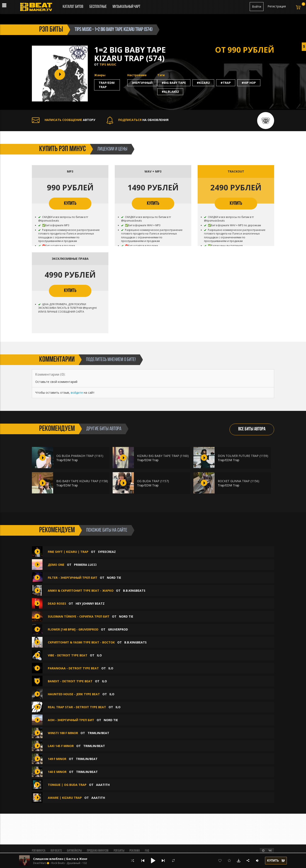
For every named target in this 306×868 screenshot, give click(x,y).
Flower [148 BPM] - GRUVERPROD (73, 629)
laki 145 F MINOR (61, 746)
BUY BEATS (56, 851)
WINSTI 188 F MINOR (63, 733)
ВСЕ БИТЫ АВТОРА (252, 429)
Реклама (135, 851)
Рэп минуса (39, 851)
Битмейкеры (74, 851)
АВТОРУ (64, 120)
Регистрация (277, 6)
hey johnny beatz (90, 603)
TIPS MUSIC (108, 64)
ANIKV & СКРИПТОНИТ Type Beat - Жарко (81, 591)
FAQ (147, 851)
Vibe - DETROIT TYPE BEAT (68, 655)
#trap (226, 83)
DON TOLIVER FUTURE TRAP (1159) (243, 456)
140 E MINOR (57, 772)
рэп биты (51, 30)
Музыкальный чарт (126, 7)
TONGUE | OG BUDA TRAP (67, 785)
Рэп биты (119, 851)
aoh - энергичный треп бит (71, 720)
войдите (77, 393)
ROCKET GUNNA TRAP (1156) (239, 481)
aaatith (103, 785)
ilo (99, 655)
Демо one (56, 565)
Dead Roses (57, 603)
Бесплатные (98, 7)
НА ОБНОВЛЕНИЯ (138, 120)
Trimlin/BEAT (98, 733)
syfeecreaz (107, 552)
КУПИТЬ (70, 204)
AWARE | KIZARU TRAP (65, 798)
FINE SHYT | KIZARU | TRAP (68, 552)
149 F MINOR (57, 759)
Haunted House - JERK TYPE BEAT (74, 694)
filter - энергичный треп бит (73, 578)
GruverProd (118, 629)
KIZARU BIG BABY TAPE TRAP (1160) (163, 456)
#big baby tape (174, 83)
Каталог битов (73, 7)
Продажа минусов (98, 851)
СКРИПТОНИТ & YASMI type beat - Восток (81, 642)
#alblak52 (170, 92)
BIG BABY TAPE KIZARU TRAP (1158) (82, 481)
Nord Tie (114, 578)
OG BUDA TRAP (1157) (153, 481)
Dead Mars (40, 863)
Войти (257, 6)
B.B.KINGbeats (134, 591)
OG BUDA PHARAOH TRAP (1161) (80, 456)
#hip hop (249, 83)
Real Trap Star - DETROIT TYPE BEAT (77, 707)
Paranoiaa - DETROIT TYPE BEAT (73, 668)
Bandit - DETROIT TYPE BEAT (70, 681)
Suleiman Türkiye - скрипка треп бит (79, 616)
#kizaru (203, 83)
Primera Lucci (85, 565)
